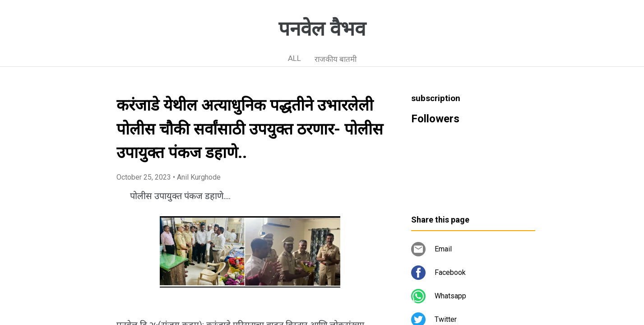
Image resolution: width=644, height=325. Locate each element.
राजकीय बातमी (336, 59)
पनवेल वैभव (322, 29)
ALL (294, 58)
